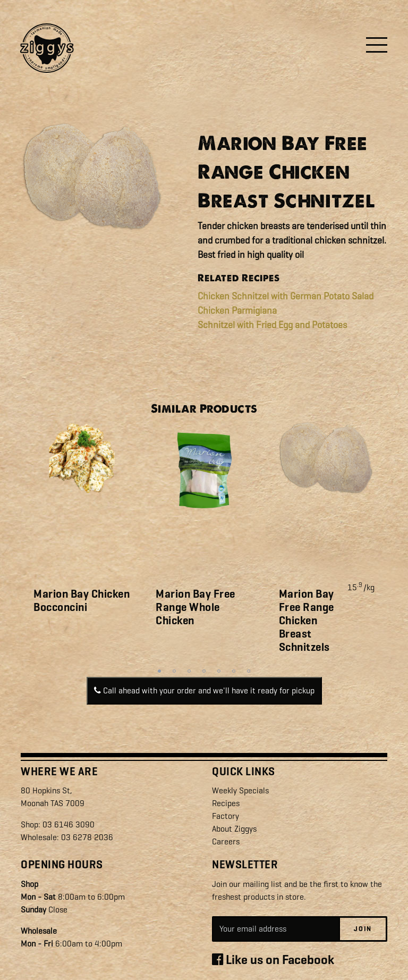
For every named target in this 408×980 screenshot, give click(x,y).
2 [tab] (174, 671)
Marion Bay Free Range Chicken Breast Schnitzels (307, 621)
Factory (226, 816)
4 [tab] (204, 671)
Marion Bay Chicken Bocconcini (82, 601)
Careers (226, 841)
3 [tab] (189, 671)
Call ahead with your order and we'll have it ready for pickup (204, 690)
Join (363, 929)
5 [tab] (219, 671)
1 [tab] (159, 671)
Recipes (226, 803)
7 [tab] (249, 671)
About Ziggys (234, 829)
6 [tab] (234, 671)
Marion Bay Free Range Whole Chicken (195, 607)
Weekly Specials (240, 790)
